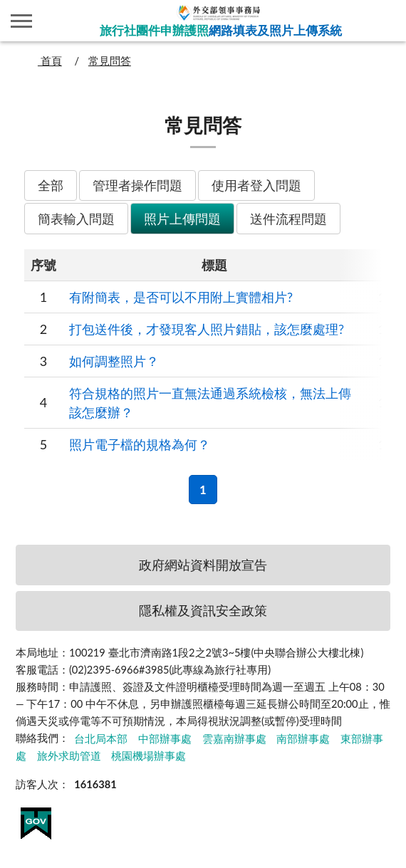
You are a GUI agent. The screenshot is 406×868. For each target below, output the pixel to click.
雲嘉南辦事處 (234, 738)
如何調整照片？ (114, 361)
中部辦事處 (165, 738)
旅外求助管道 (69, 756)
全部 (51, 185)
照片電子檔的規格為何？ (140, 444)
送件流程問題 (288, 219)
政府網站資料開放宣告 (203, 565)
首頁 (50, 61)
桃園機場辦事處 (149, 756)
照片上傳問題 (182, 219)
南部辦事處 (303, 738)
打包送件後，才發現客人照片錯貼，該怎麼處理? (207, 329)
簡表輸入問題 (76, 219)
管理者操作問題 (137, 185)
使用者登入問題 (256, 185)
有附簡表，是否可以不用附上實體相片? (181, 297)
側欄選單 (21, 21)
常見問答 (110, 61)
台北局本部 (101, 738)
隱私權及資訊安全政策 (203, 611)
